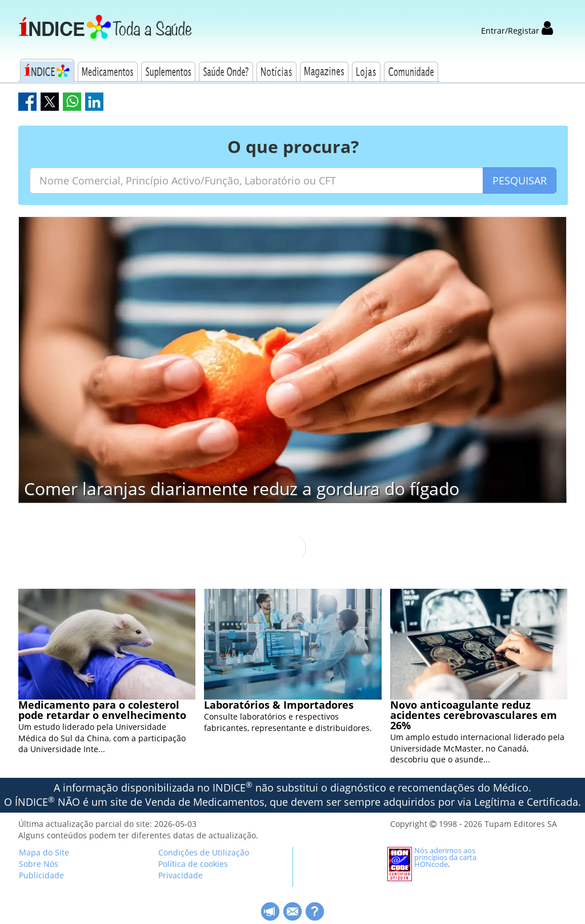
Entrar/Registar (517, 31)
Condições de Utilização (204, 852)
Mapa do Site (44, 852)
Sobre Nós (39, 864)
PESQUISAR (520, 180)
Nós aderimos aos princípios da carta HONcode (445, 857)
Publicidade (41, 875)
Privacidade (181, 875)
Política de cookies (193, 864)
